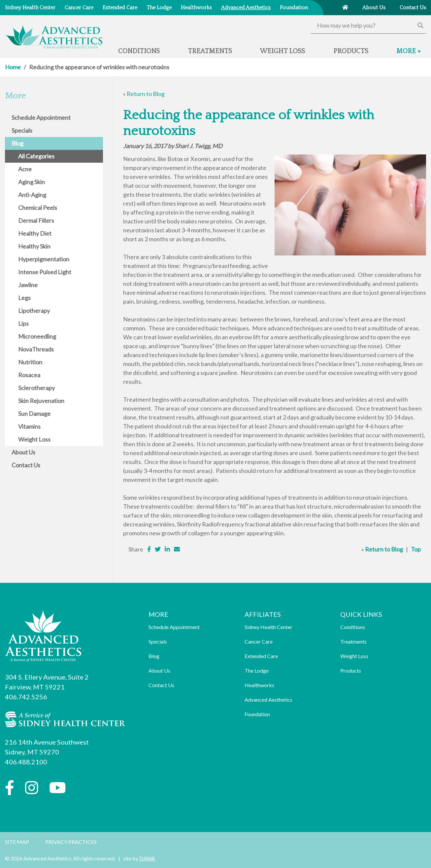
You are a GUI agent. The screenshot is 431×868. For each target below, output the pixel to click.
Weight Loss (354, 656)
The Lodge (257, 670)
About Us (159, 670)
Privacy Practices (71, 842)
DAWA (147, 858)
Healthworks (259, 685)
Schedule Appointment (174, 627)
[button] (409, 54)
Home (13, 67)
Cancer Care (259, 641)
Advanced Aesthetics (268, 700)
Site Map (17, 842)
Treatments (353, 641)
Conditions (353, 627)
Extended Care (261, 656)
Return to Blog (146, 94)
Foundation (257, 714)
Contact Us (161, 685)
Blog (154, 656)
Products (351, 670)
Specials (158, 641)
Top (416, 549)
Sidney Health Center (268, 627)
